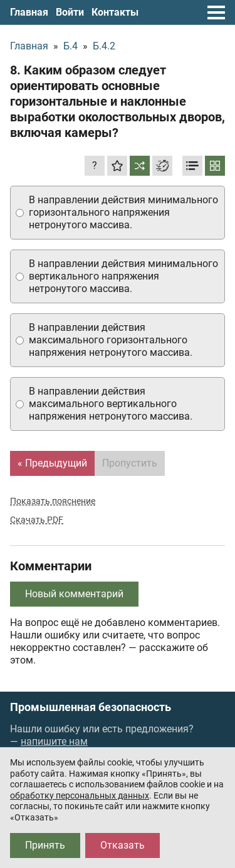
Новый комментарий (74, 594)
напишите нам (54, 741)
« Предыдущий (52, 463)
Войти (70, 12)
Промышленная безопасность (91, 707)
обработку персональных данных (80, 795)
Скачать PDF (37, 520)
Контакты (115, 12)
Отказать (123, 845)
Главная (29, 12)
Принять (45, 845)
